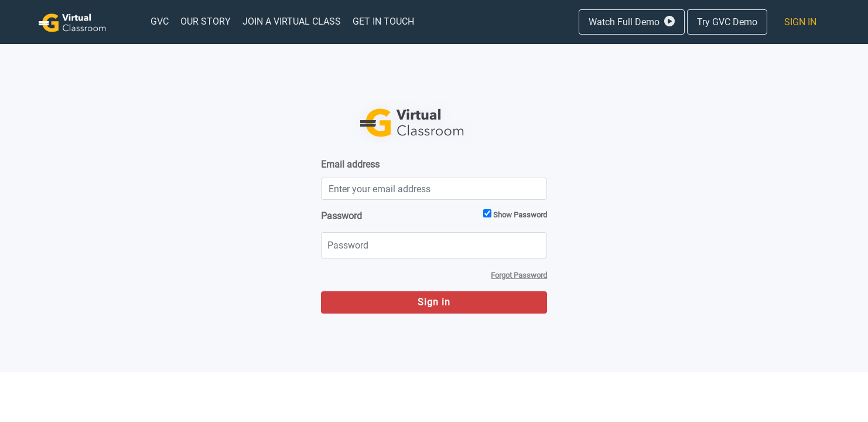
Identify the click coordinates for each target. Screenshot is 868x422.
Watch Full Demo (632, 22)
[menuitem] (160, 21)
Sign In (800, 22)
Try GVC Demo (727, 22)
